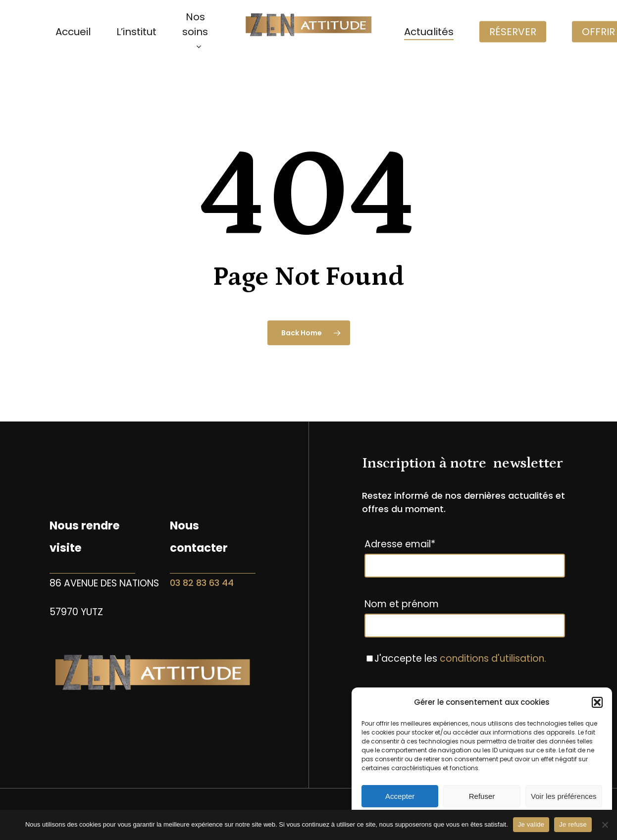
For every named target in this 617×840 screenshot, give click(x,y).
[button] (597, 702)
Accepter (400, 796)
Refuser (482, 796)
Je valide (531, 824)
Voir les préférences (564, 796)
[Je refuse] (605, 825)
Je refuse (573, 824)
